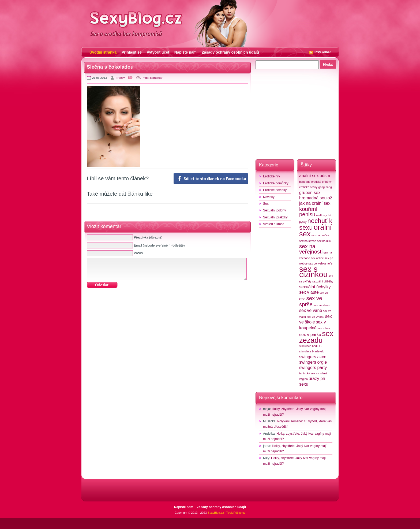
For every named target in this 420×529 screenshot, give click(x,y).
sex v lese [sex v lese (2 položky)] (324, 328)
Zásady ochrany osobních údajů (230, 52)
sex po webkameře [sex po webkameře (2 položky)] (320, 263)
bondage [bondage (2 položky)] (305, 182)
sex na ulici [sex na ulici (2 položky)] (324, 241)
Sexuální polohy (274, 210)
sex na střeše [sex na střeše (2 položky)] (308, 241)
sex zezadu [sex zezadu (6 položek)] (316, 337)
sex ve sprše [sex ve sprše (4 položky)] (311, 301)
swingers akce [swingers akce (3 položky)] (313, 357)
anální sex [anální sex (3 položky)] (309, 176)
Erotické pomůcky (276, 183)
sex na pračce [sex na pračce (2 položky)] (320, 235)
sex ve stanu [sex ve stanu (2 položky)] (321, 305)
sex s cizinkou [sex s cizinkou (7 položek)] (313, 272)
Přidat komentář (152, 78)
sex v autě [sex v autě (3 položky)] (309, 292)
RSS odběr (323, 52)
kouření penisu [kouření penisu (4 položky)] (308, 212)
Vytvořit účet (158, 52)
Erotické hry (271, 176)
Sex (266, 204)
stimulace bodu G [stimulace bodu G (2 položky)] (310, 346)
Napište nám (185, 52)
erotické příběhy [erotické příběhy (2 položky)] (321, 182)
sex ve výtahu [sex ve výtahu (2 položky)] (315, 317)
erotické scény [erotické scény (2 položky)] (308, 187)
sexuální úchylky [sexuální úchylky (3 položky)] (315, 287)
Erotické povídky (275, 190)
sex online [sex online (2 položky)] (317, 258)
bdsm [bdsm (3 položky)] (325, 176)
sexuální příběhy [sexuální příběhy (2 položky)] (323, 281)
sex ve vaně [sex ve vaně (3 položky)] (311, 310)
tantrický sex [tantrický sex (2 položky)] (307, 373)
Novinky (269, 197)
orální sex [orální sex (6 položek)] (316, 230)
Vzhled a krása (274, 224)
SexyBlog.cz (216, 513)
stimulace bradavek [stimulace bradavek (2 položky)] (312, 351)
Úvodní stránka (103, 52)
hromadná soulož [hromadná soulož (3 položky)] (316, 198)
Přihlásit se (132, 52)
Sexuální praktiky (275, 217)
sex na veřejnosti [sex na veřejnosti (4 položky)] (311, 249)
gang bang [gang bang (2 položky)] (325, 187)
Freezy (120, 78)
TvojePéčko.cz (236, 513)
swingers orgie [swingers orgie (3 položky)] (313, 362)
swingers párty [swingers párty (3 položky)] (313, 368)
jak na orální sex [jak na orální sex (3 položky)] (315, 203)
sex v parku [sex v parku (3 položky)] (310, 335)
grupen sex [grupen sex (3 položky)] (310, 193)
